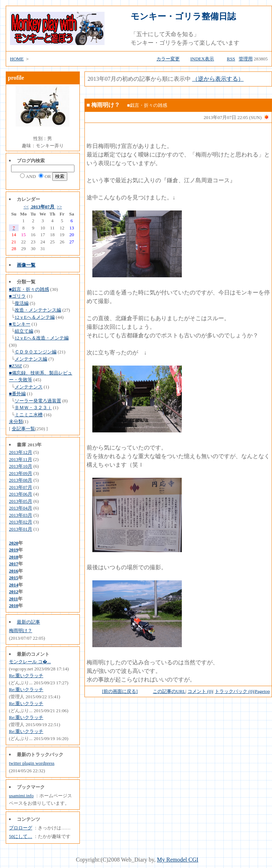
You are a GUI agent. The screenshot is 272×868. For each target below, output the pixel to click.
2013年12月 (21, 452)
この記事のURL (169, 691)
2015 (14, 578)
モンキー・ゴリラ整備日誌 (183, 16)
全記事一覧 (23, 429)
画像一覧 (26, 265)
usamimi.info (21, 796)
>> (59, 207)
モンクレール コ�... (30, 662)
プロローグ (21, 828)
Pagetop (262, 691)
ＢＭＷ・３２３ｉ (33, 408)
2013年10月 (21, 466)
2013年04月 (21, 508)
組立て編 (24, 331)
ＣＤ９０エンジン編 (36, 352)
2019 (14, 550)
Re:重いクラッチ (26, 676)
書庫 (21, 445)
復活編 (22, 303)
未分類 (16, 421)
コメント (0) (200, 691)
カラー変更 (168, 59)
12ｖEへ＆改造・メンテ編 (42, 338)
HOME (17, 59)
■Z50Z (16, 366)
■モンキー (20, 324)
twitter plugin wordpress (32, 763)
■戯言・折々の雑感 (29, 289)
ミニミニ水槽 (29, 415)
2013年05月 (21, 501)
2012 (14, 592)
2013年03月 (21, 515)
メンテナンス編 (31, 359)
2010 (14, 606)
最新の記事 (28, 622)
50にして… (21, 836)
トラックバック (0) (234, 691)
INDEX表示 (202, 59)
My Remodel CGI (178, 860)
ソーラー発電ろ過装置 (38, 401)
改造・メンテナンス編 (38, 310)
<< (26, 207)
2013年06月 (21, 494)
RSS (231, 59)
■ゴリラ (17, 296)
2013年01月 (21, 529)
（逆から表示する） (218, 79)
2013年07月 (43, 207)
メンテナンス (29, 387)
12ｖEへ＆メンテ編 (35, 317)
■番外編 (17, 394)
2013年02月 (21, 522)
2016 (14, 571)
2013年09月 (21, 473)
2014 (14, 585)
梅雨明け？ (21, 631)
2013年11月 (21, 459)
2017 (14, 564)
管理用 (246, 59)
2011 (13, 599)
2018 (14, 557)
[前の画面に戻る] (120, 691)
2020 (14, 543)
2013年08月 (21, 480)
